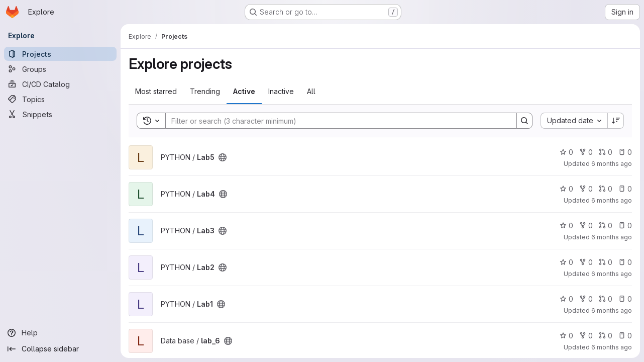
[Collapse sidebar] (60, 349)
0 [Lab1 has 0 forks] (586, 299)
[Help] (60, 333)
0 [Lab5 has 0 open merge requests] (606, 152)
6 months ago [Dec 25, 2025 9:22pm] (612, 200)
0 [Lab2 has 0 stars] (566, 262)
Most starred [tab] (156, 91)
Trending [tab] (205, 91)
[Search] (336, 121)
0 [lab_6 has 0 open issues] (625, 336)
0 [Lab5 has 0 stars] (566, 152)
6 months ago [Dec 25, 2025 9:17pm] (612, 310)
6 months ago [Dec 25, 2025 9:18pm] (612, 274)
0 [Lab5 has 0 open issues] (625, 152)
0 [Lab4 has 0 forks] (586, 189)
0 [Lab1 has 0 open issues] (625, 299)
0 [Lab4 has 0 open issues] (625, 189)
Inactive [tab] (281, 91)
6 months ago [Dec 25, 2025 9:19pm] (612, 237)
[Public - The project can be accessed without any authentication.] (223, 157)
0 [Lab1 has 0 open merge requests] (606, 299)
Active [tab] (244, 91)
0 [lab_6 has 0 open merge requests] (606, 336)
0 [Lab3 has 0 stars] (566, 225)
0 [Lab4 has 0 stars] (566, 189)
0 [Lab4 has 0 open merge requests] (606, 189)
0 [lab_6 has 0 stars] (566, 336)
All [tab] (311, 91)
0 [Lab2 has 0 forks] (586, 262)
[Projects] (60, 54)
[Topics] (60, 99)
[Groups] (60, 69)
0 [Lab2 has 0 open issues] (625, 262)
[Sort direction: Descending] (616, 121)
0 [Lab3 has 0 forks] (586, 225)
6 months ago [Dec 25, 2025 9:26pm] (612, 164)
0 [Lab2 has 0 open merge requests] (606, 262)
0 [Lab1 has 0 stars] (566, 299)
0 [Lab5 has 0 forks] (586, 152)
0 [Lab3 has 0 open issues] (625, 225)
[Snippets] (60, 114)
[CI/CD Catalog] (60, 84)
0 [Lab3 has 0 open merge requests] (606, 225)
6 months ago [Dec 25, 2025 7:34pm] (612, 347)
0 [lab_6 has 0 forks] (586, 336)
